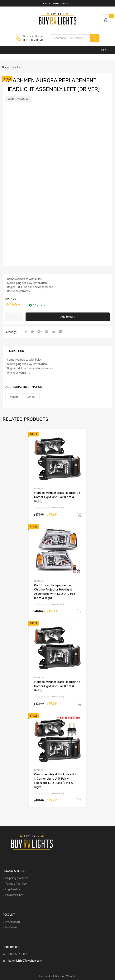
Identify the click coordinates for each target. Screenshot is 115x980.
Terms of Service (16, 884)
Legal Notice (13, 889)
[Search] (95, 38)
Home (5, 67)
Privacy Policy (14, 895)
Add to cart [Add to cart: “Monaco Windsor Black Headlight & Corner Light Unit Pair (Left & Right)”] (79, 515)
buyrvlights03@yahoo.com (25, 961)
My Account (13, 922)
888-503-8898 (32, 40)
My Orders (11, 927)
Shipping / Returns (17, 878)
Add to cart (68, 317)
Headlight (40, 488)
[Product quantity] (14, 317)
